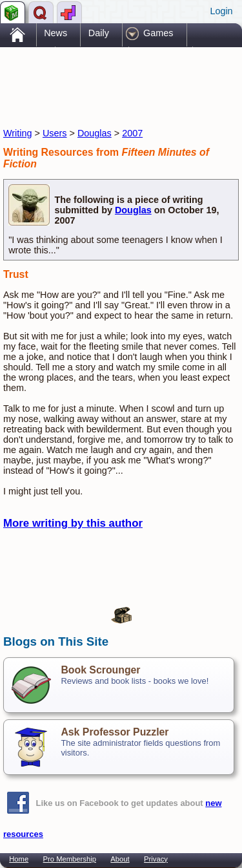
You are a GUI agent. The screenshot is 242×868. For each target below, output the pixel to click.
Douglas (95, 133)
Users (55, 133)
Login (221, 11)
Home (19, 859)
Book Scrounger (100, 670)
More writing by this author (73, 523)
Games (158, 33)
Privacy (156, 859)
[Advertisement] (106, 76)
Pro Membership (70, 859)
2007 (132, 133)
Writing (18, 133)
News (55, 33)
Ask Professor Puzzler (115, 732)
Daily (99, 33)
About (120, 859)
